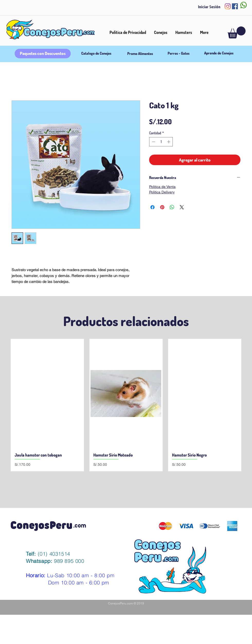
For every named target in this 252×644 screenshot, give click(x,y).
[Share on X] (182, 207)
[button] (237, 32)
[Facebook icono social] (235, 6)
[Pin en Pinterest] (162, 207)
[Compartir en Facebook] (152, 207)
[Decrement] (153, 142)
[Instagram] (228, 6)
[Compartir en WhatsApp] (172, 207)
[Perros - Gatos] (179, 54)
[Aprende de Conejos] (219, 53)
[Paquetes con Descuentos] (43, 54)
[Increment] (169, 142)
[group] (126, 405)
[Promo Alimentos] (140, 54)
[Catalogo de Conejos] (96, 54)
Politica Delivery (162, 192)
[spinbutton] (161, 142)
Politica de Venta (162, 187)
